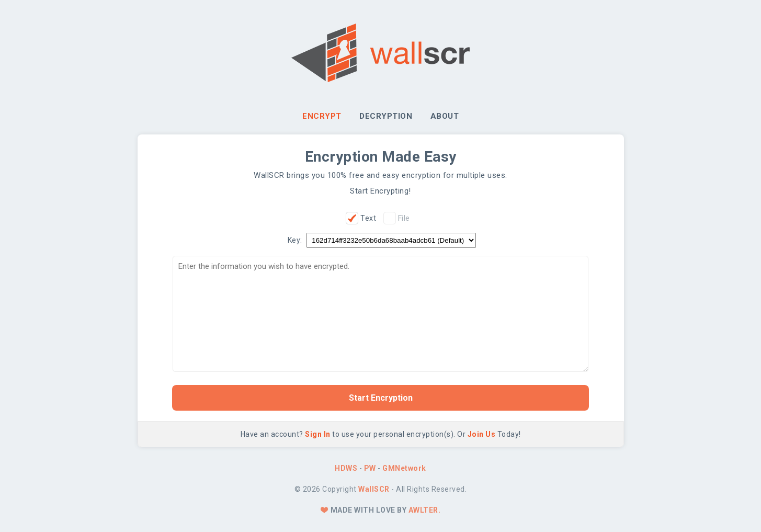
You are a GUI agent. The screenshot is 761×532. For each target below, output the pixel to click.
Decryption (386, 116)
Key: (295, 240)
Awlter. (425, 510)
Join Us (482, 434)
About (445, 116)
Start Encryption (381, 398)
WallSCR (374, 489)
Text (368, 218)
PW (370, 468)
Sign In (318, 434)
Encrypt (322, 116)
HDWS (346, 468)
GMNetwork (404, 468)
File (404, 218)
